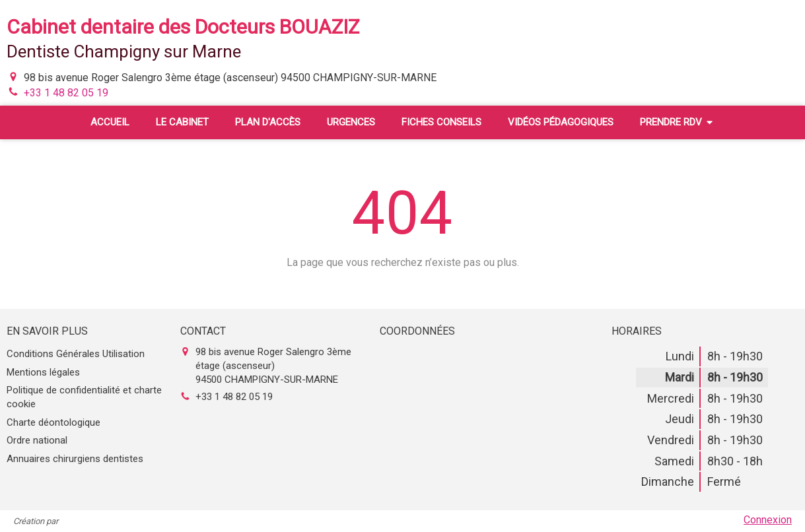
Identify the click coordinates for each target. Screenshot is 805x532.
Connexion (768, 520)
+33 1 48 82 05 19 (66, 93)
